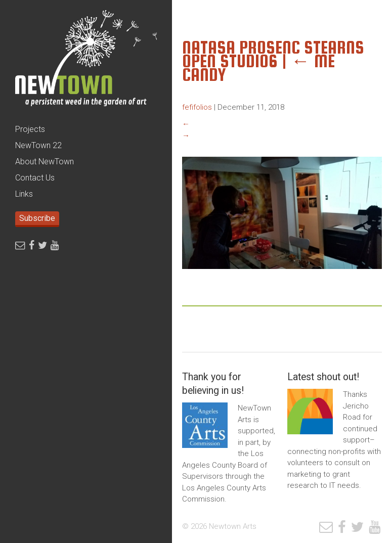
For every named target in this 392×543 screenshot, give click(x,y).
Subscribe (37, 218)
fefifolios (197, 107)
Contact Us (35, 178)
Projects (30, 129)
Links (24, 194)
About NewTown (45, 162)
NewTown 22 (38, 145)
